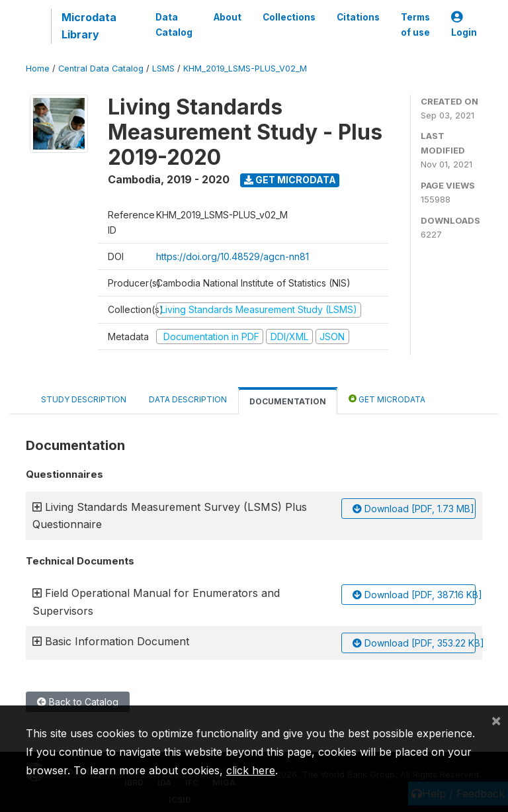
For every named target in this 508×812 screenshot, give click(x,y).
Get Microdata (290, 180)
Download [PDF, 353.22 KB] (414, 643)
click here (251, 770)
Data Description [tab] (188, 399)
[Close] (496, 720)
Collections (289, 17)
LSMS (163, 68)
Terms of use (415, 24)
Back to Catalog (78, 702)
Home (38, 68)
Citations (358, 17)
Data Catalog (174, 24)
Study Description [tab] (84, 399)
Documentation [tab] (288, 401)
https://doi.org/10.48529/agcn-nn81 (233, 256)
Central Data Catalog (101, 68)
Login (464, 25)
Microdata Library (89, 26)
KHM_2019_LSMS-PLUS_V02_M (245, 68)
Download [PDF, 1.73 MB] (413, 509)
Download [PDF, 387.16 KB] (414, 595)
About (228, 17)
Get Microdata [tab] (387, 399)
